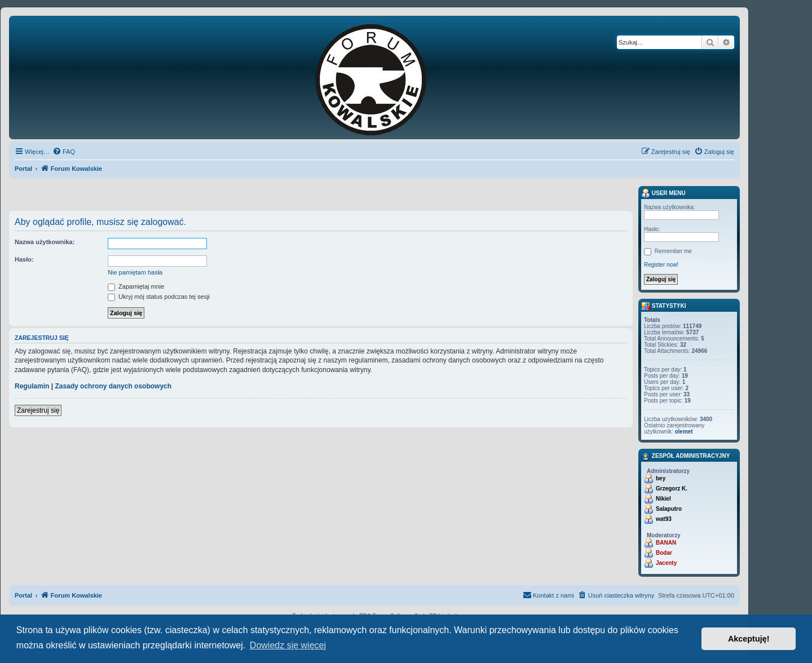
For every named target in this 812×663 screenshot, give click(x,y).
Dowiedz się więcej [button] (288, 645)
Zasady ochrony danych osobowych (113, 386)
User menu (663, 193)
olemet (683, 432)
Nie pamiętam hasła (135, 272)
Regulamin (32, 386)
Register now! (661, 265)
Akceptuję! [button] (749, 639)
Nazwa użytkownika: (45, 242)
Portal (23, 169)
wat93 (664, 519)
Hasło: (24, 259)
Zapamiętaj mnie (136, 286)
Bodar (664, 553)
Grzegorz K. (672, 489)
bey (661, 478)
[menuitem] (64, 152)
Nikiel (663, 499)
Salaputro (669, 509)
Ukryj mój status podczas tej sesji (159, 297)
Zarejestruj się (38, 410)
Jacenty (666, 563)
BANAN (666, 543)
